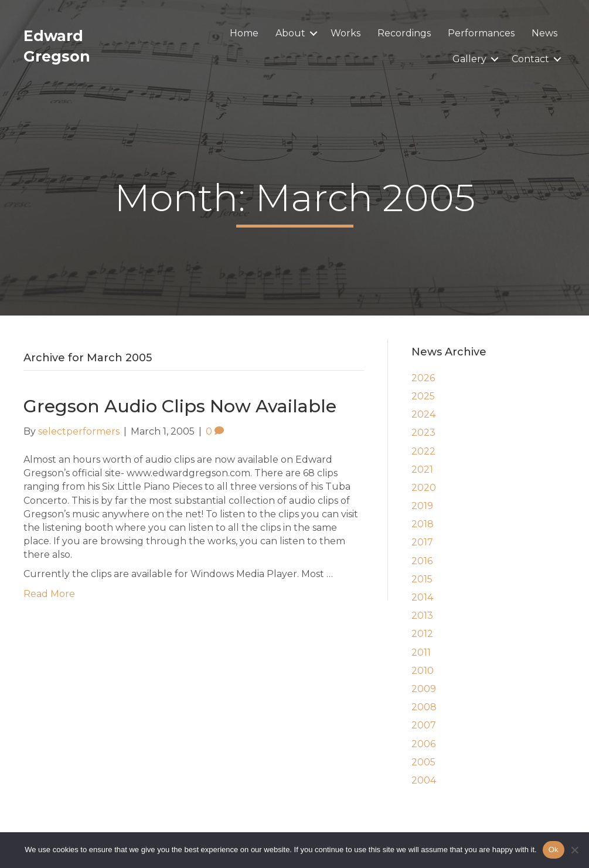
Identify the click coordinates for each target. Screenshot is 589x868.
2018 (423, 524)
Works (345, 33)
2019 (422, 506)
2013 (422, 616)
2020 (424, 488)
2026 (423, 378)
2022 (423, 451)
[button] (314, 33)
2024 (423, 414)
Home (244, 33)
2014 (422, 597)
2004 (424, 780)
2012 (422, 634)
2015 (422, 579)
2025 (423, 396)
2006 (423, 744)
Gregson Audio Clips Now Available (180, 406)
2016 (422, 561)
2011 (421, 652)
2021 (422, 469)
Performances (481, 33)
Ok (554, 850)
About (290, 33)
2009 (424, 689)
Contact (530, 59)
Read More (49, 594)
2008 (424, 707)
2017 (422, 542)
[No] (574, 850)
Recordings (404, 33)
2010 (423, 671)
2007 (424, 725)
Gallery (469, 59)
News (544, 33)
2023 (423, 433)
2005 (423, 762)
